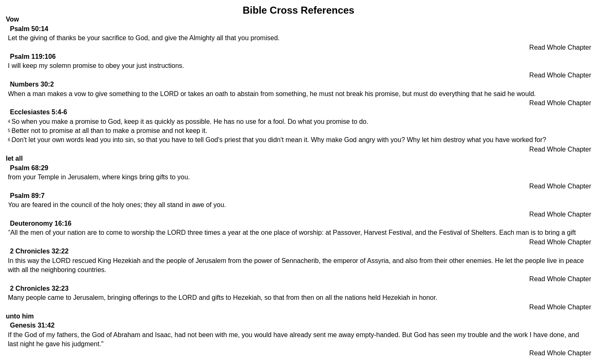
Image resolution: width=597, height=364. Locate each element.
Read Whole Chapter (560, 47)
